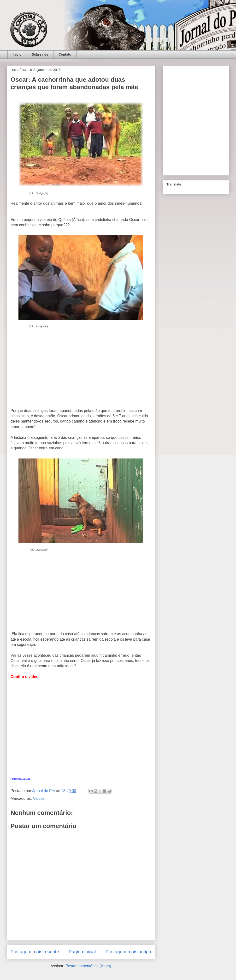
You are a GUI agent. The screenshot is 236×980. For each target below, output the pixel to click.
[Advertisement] (81, 373)
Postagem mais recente (35, 952)
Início (17, 54)
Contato (65, 54)
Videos (39, 798)
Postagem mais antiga (128, 952)
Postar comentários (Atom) (88, 966)
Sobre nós (40, 54)
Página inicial (82, 952)
